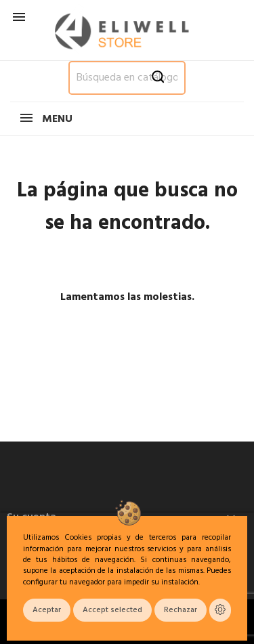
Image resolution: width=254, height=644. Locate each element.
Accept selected (112, 610)
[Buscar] (127, 78)
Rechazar (181, 610)
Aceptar (47, 610)
